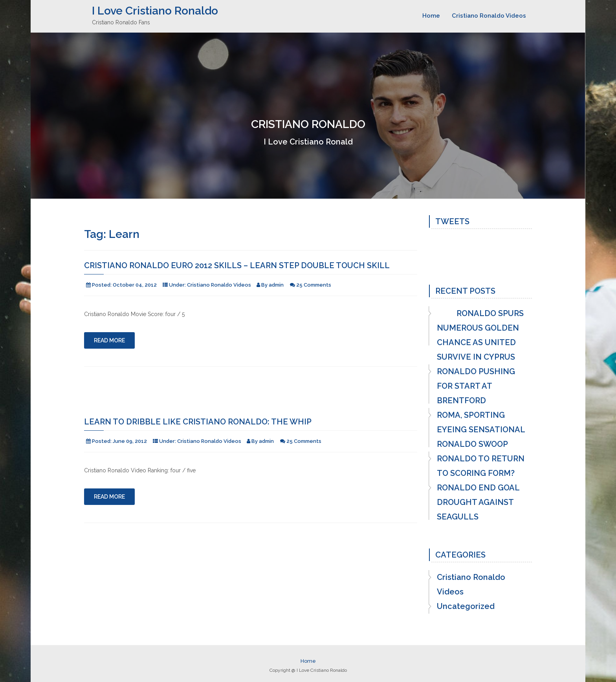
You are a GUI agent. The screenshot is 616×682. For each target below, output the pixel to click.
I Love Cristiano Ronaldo (155, 11)
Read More (109, 340)
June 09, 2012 (130, 441)
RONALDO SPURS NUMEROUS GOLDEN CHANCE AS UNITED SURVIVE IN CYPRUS (480, 335)
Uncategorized (466, 606)
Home (431, 16)
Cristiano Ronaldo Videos (489, 16)
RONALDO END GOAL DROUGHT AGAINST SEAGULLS (478, 502)
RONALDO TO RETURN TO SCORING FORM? (481, 466)
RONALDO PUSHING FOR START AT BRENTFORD (476, 386)
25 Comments (314, 285)
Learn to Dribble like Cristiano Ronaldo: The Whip (198, 422)
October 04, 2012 (135, 285)
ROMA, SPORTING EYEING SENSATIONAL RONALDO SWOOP (481, 430)
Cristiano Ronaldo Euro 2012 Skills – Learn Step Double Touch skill (237, 265)
